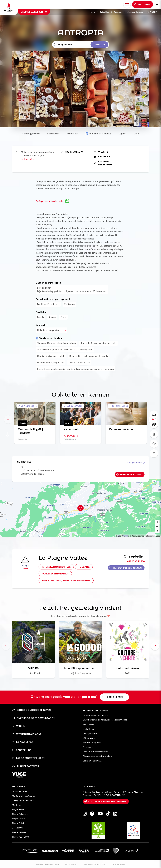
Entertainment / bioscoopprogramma (66, 580)
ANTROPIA (152, 12)
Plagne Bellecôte (20, 814)
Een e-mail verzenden (103, 163)
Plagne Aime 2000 (20, 837)
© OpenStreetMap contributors (142, 536)
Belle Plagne (18, 828)
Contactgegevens (31, 133)
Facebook (102, 156)
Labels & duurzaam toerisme (96, 752)
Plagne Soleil (18, 823)
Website (101, 152)
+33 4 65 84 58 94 (72, 152)
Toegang (84, 567)
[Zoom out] (157, 526)
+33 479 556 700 (136, 561)
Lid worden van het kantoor (95, 715)
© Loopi (157, 536)
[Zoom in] (157, 522)
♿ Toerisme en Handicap (98, 133)
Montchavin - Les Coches (24, 796)
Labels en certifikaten (28, 758)
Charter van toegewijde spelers (97, 756)
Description (53, 133)
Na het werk (71, 429)
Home (94, 12)
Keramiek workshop (122, 429)
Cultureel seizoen (128, 668)
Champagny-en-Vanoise (23, 800)
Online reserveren (34, 12)
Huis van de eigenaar (92, 742)
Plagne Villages (19, 832)
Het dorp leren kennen (127, 568)
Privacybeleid (71, 864)
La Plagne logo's (90, 733)
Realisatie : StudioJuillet (95, 864)
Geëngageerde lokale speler (52, 201)
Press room (88, 747)
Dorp (136, 133)
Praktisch (119, 12)
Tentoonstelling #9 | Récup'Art (30, 431)
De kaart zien (28, 159)
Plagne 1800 (18, 809)
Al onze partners (25, 766)
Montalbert (17, 805)
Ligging (123, 133)
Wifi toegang (89, 738)
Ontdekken (106, 12)
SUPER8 (33, 668)
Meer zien (99, 45)
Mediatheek (88, 729)
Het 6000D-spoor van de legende (80, 668)
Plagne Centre (19, 819)
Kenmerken (72, 133)
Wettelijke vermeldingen (47, 864)
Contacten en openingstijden (107, 801)
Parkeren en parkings (55, 574)
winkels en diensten (136, 12)
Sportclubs (22, 750)
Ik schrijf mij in (115, 697)
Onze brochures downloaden (33, 718)
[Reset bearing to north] (157, 531)
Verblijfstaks (88, 724)
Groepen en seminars (93, 761)
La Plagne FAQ (23, 742)
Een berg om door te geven (31, 710)
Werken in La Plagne (27, 734)
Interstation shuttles (56, 567)
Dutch (127, 4)
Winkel (19, 726)
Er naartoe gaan (131, 474)
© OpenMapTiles (123, 536)
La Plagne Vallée (27, 406)
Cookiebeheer (118, 864)
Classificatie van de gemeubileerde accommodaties (106, 720)
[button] (155, 646)
